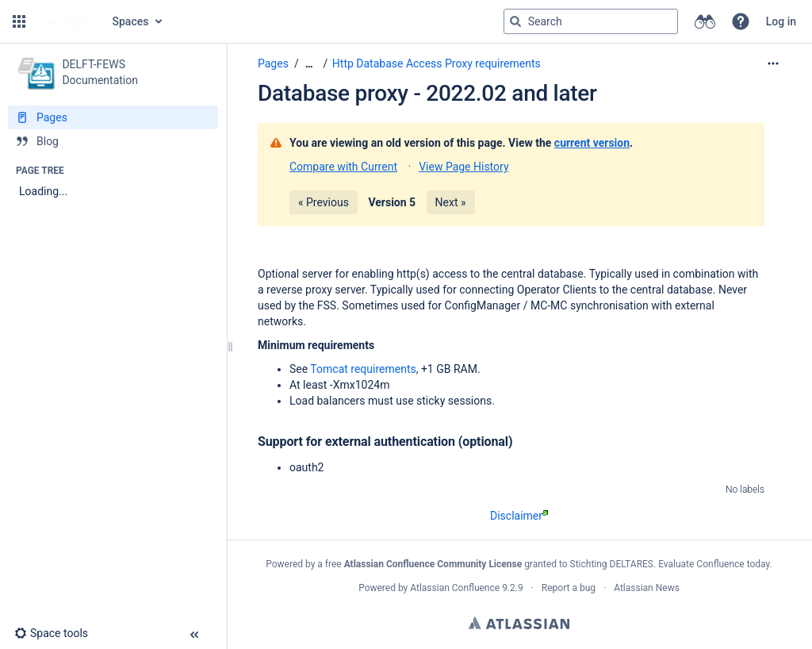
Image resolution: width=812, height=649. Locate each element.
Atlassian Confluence (455, 588)
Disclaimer (519, 516)
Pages (273, 63)
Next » (451, 202)
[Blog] (113, 141)
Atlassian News (647, 588)
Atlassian (519, 623)
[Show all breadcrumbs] (309, 64)
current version (592, 143)
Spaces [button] (131, 21)
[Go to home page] (67, 21)
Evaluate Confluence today (714, 564)
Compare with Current (343, 167)
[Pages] (113, 117)
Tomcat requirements (363, 369)
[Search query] (591, 21)
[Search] (515, 21)
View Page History (463, 167)
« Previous (324, 202)
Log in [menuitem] (781, 21)
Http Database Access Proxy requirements (437, 63)
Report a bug (569, 588)
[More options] (773, 63)
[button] (19, 21)
